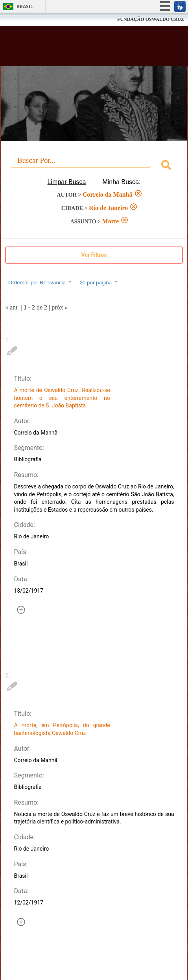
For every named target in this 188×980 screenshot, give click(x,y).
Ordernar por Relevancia (40, 282)
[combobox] (94, 166)
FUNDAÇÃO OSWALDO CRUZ (151, 19)
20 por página (99, 282)
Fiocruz (23, 19)
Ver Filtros (94, 255)
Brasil (25, 6)
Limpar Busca (67, 182)
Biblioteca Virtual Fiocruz (79, 48)
